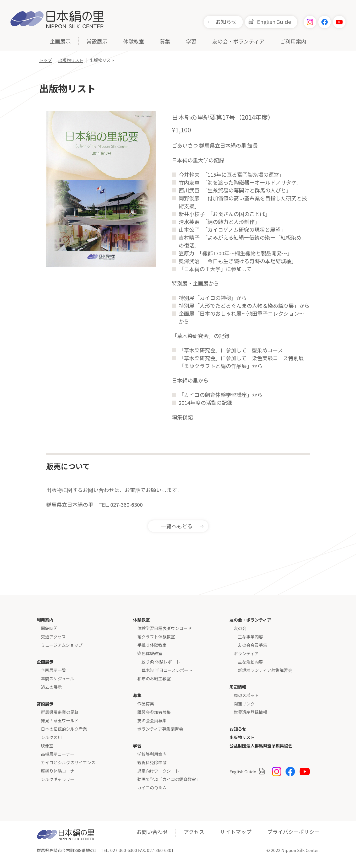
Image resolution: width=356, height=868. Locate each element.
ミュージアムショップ (62, 645)
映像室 (47, 746)
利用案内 (45, 620)
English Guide (274, 22)
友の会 (240, 628)
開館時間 (49, 628)
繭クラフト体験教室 (156, 637)
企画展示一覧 (53, 670)
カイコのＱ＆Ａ (152, 788)
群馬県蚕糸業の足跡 (60, 712)
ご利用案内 (293, 42)
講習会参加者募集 (154, 712)
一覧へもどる (177, 526)
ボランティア (246, 653)
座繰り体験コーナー (60, 771)
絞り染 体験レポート (161, 662)
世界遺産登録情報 (250, 712)
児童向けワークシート (158, 771)
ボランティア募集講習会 (160, 729)
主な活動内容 (250, 662)
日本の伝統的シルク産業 (64, 729)
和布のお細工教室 (154, 678)
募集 (165, 42)
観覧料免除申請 (152, 762)
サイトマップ (236, 832)
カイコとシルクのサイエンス (68, 762)
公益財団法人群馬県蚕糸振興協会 (261, 746)
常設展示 (97, 42)
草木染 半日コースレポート (167, 670)
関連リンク (244, 704)
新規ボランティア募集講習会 (265, 670)
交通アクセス (53, 637)
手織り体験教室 (152, 645)
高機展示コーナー (58, 754)
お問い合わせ (152, 832)
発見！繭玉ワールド (60, 720)
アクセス (194, 832)
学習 (191, 42)
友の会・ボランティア (238, 42)
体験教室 (134, 42)
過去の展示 (51, 687)
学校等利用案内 (152, 754)
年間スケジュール (57, 678)
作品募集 (146, 704)
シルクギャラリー (58, 779)
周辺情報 (238, 687)
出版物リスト (242, 737)
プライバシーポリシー (293, 832)
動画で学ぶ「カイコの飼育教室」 (169, 779)
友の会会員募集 (152, 720)
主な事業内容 (250, 637)
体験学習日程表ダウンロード (165, 628)
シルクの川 (51, 737)
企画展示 (60, 42)
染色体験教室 (150, 653)
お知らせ (226, 22)
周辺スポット (246, 695)
